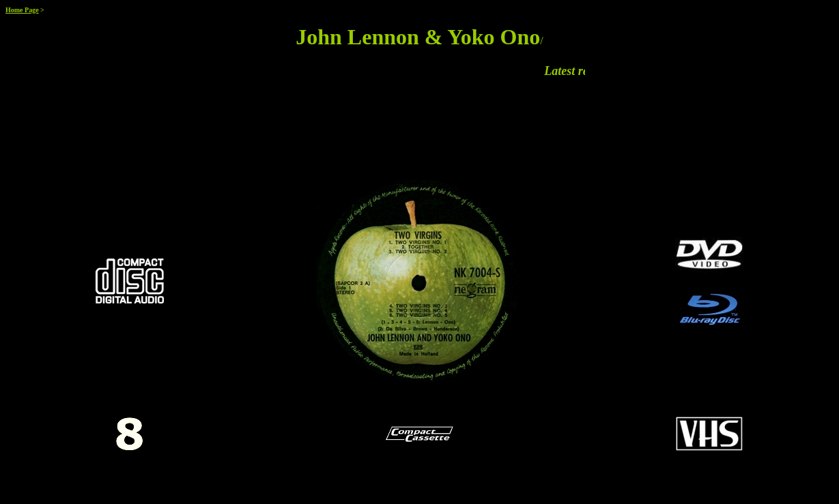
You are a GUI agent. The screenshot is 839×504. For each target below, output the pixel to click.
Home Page (22, 10)
